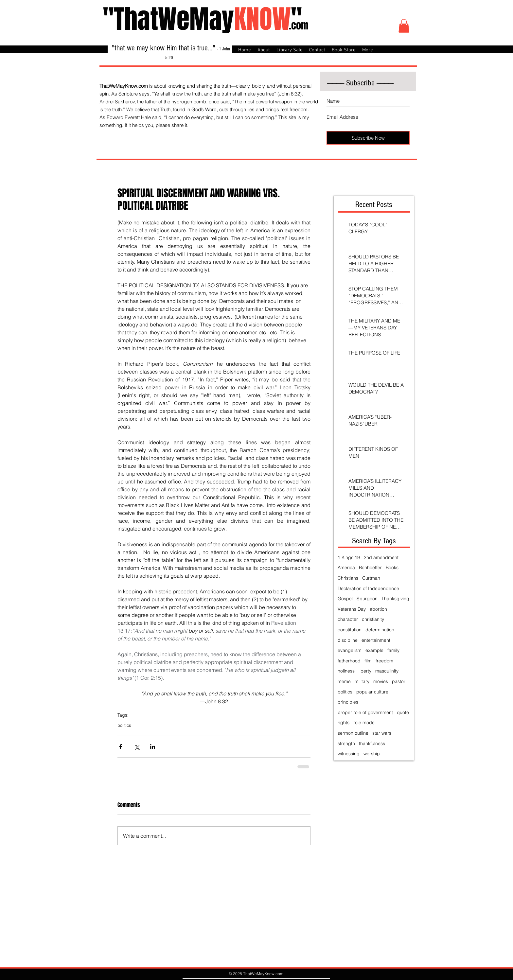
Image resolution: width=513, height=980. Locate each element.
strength (346, 744)
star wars (382, 733)
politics (124, 725)
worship (372, 754)
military (362, 681)
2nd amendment (381, 557)
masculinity (387, 671)
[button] (404, 26)
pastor (399, 681)
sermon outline (353, 733)
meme (344, 681)
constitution (350, 630)
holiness (346, 671)
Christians (348, 578)
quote (403, 712)
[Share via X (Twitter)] (137, 747)
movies (381, 681)
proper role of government (365, 712)
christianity (373, 619)
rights (344, 723)
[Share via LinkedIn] (153, 747)
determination (380, 630)
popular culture (372, 692)
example (374, 650)
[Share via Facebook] (121, 747)
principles (348, 702)
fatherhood (349, 661)
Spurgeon (367, 599)
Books (392, 568)
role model (364, 723)
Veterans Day (352, 609)
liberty (365, 671)
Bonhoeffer (370, 568)
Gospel (345, 599)
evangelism (350, 650)
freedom (384, 661)
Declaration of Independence (368, 588)
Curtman (371, 578)
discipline (348, 640)
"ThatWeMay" (202, 19)
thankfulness (372, 744)
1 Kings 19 (349, 557)
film (368, 661)
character (348, 619)
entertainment (376, 640)
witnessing (349, 754)
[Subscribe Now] (368, 138)
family (393, 650)
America (346, 568)
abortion (378, 609)
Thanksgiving (395, 599)
